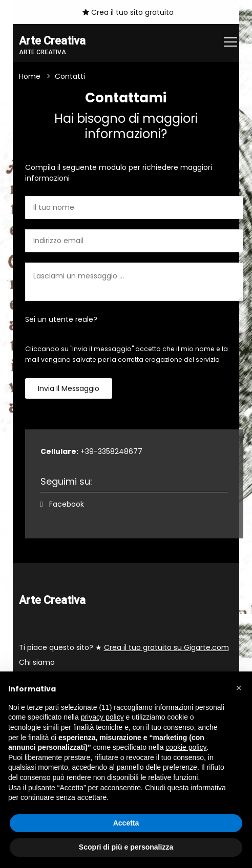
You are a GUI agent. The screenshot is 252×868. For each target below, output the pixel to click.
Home (30, 76)
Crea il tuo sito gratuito (128, 12)
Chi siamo (37, 662)
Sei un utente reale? (61, 319)
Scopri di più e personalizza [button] (126, 847)
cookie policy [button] (186, 747)
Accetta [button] (126, 823)
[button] (239, 688)
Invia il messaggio (69, 388)
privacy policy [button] (102, 717)
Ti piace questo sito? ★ (124, 647)
